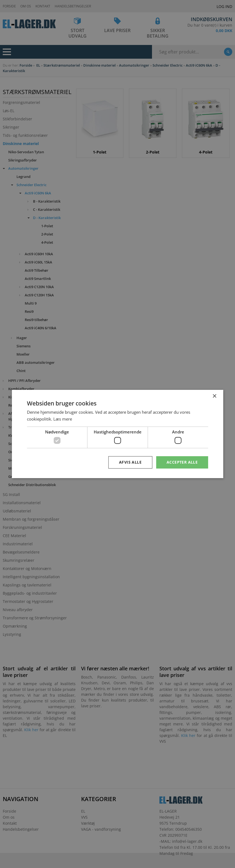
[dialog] (117, 434)
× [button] (214, 396)
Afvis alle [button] (130, 462)
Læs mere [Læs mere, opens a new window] (63, 419)
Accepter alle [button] (182, 462)
